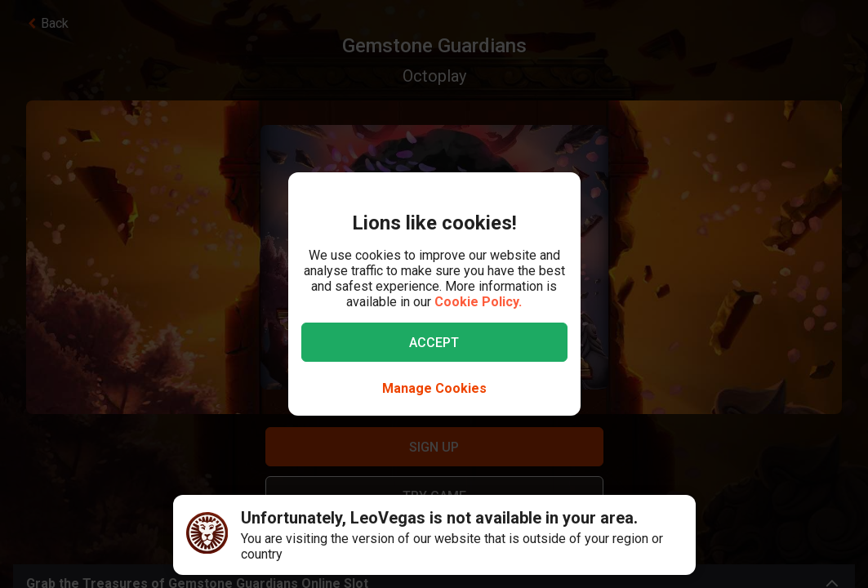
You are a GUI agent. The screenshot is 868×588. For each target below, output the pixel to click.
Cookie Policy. (478, 302)
